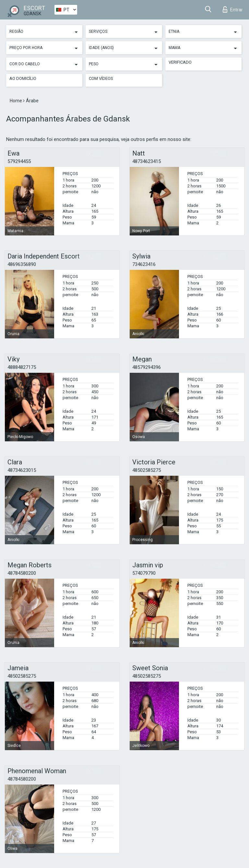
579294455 (19, 161)
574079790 (144, 573)
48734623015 (22, 470)
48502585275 (147, 470)
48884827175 (22, 367)
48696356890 (22, 264)
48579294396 (147, 367)
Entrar (233, 9)
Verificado (180, 62)
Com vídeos (101, 78)
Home (16, 101)
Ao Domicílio (23, 78)
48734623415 (147, 161)
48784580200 (22, 573)
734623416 (144, 264)
